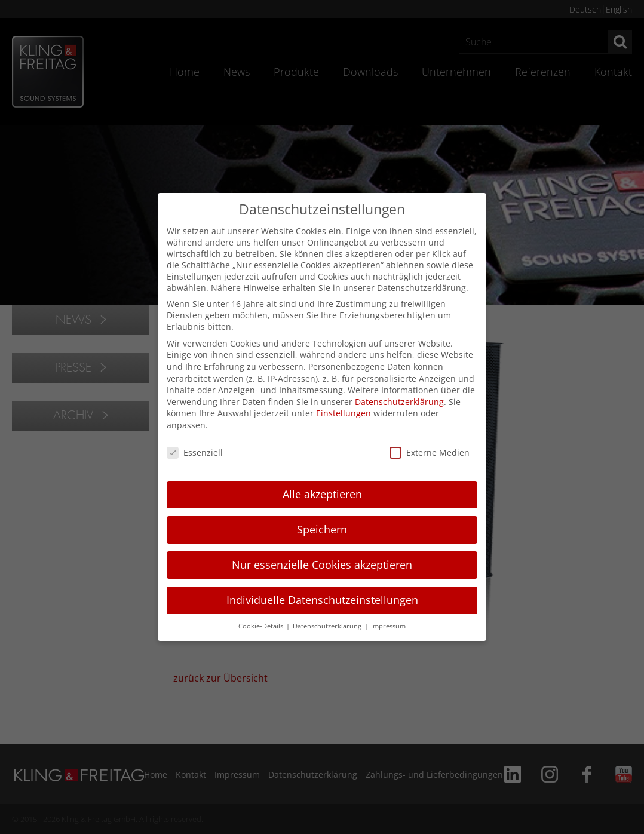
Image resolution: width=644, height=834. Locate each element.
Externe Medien (430, 453)
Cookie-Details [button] (262, 626)
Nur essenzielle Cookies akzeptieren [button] (322, 565)
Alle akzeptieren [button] (322, 494)
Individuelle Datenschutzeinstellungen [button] (322, 600)
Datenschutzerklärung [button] (328, 626)
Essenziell (195, 453)
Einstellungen (344, 413)
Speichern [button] (322, 529)
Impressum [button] (388, 626)
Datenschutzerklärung (399, 402)
